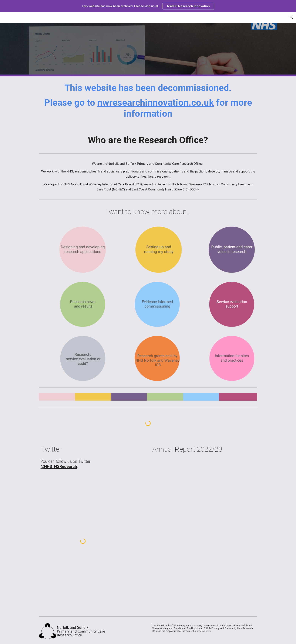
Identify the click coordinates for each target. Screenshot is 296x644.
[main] (148, 103)
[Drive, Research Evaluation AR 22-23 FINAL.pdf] (195, 502)
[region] (148, 6)
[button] (291, 17)
